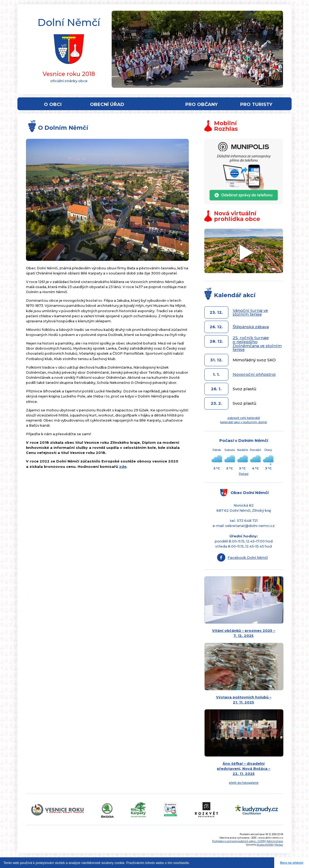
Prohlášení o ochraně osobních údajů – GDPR (238, 841)
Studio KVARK (265, 845)
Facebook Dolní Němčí (248, 558)
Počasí (244, 474)
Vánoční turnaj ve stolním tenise (250, 313)
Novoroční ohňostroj (254, 374)
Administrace (275, 841)
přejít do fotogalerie (244, 783)
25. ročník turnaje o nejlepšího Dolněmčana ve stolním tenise (257, 344)
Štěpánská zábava (251, 327)
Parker (279, 845)
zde (123, 467)
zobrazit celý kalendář (244, 418)
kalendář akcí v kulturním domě (244, 422)
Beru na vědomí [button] (292, 863)
